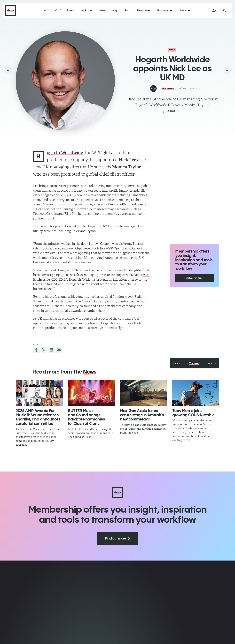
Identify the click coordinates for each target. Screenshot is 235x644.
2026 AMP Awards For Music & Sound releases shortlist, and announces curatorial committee (38, 417)
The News (194, 363)
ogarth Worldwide (65, 153)
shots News (168, 88)
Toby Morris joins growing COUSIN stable (193, 413)
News (172, 50)
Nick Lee (127, 160)
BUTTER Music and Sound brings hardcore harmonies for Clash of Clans (86, 417)
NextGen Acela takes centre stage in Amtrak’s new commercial (142, 415)
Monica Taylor (126, 167)
